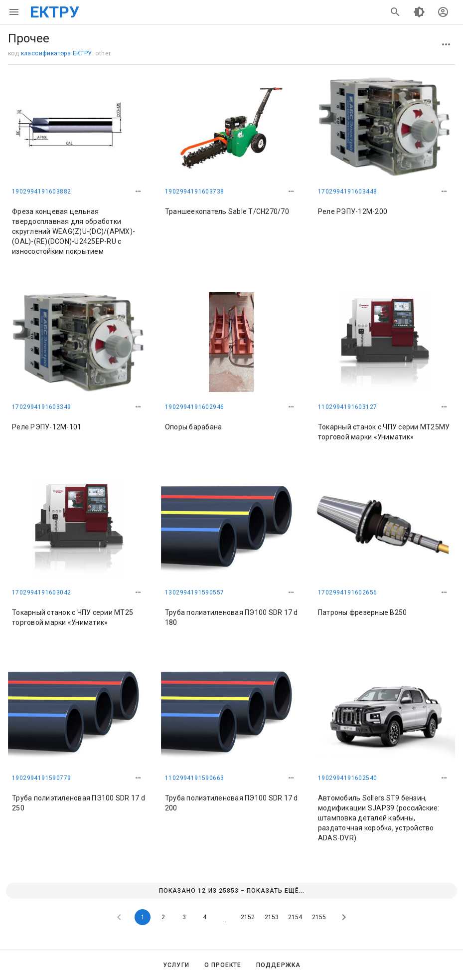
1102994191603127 (347, 407)
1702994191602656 (347, 592)
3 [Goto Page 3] (184, 917)
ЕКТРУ (55, 12)
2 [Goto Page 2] (163, 917)
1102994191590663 (194, 778)
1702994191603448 (347, 192)
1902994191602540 (347, 778)
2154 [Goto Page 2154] (295, 917)
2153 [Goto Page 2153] (272, 917)
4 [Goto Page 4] (205, 917)
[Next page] (344, 917)
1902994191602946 (194, 407)
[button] (138, 192)
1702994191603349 (41, 407)
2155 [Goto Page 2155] (319, 917)
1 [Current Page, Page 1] (143, 917)
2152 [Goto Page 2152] (248, 917)
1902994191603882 (41, 192)
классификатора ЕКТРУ (57, 53)
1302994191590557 (194, 592)
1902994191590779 (41, 778)
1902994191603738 (194, 192)
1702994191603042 (41, 592)
